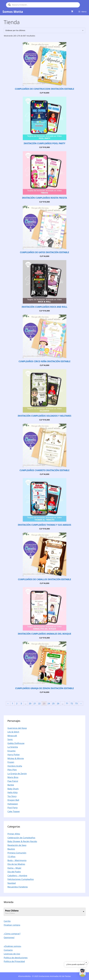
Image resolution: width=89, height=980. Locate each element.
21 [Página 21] (35, 703)
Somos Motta (13, 12)
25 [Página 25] (53, 703)
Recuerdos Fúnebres (18, 887)
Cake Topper (14, 811)
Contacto (8, 950)
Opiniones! (9, 937)
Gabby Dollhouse (16, 743)
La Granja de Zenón (17, 774)
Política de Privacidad (14, 961)
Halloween (13, 804)
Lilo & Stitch (13, 732)
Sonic (10, 739)
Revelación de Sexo (17, 845)
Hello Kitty (13, 792)
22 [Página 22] (39, 703)
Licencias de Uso (12, 954)
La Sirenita (13, 747)
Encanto (12, 751)
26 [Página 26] (58, 703)
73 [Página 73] (76, 703)
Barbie (11, 785)
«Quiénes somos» (12, 946)
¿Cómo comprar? (12, 934)
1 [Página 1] (12, 703)
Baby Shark (13, 789)
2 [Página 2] (17, 703)
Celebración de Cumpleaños (21, 838)
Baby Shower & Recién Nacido (22, 841)
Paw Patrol (13, 781)
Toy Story (12, 796)
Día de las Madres (16, 864)
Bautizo (11, 849)
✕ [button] (86, 962)
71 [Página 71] (67, 703)
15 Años (11, 856)
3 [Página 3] (21, 703)
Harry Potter (14, 755)
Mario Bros (13, 777)
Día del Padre (14, 872)
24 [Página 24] (49, 703)
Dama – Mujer (14, 868)
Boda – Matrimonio (17, 860)
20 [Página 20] (30, 703)
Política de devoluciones (16, 958)
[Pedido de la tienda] (44, 30)
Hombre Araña (15, 766)
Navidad (12, 883)
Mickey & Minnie (16, 758)
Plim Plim (12, 770)
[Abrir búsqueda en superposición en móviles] (43, 5)
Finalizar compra (12, 925)
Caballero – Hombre (17, 875)
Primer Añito (14, 834)
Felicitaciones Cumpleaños (21, 879)
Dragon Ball (13, 800)
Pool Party (13, 808)
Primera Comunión (17, 853)
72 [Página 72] (72, 703)
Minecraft (12, 736)
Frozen (11, 762)
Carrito (7, 921)
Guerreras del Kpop (17, 728)
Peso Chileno (12, 911)
